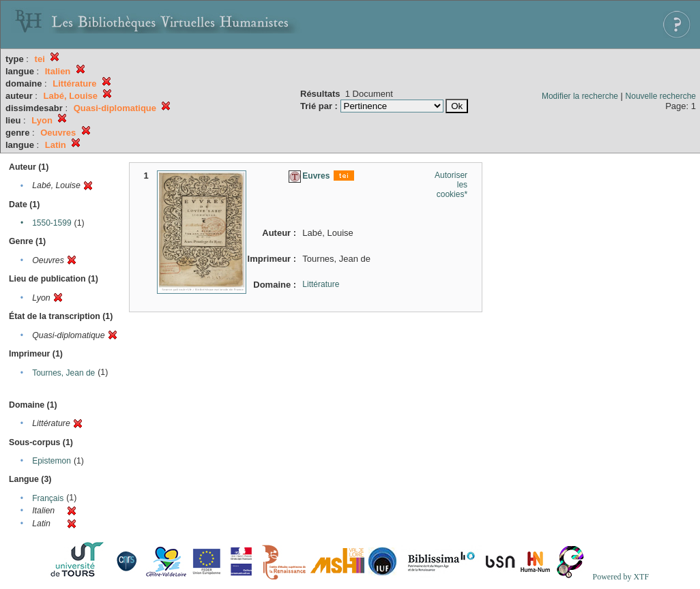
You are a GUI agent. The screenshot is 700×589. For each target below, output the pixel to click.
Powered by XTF (621, 577)
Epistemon (52, 461)
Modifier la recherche (580, 96)
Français (48, 498)
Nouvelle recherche (661, 96)
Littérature (321, 284)
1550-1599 (52, 223)
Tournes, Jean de (63, 373)
